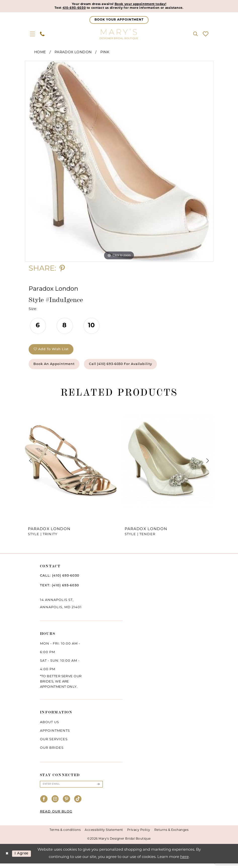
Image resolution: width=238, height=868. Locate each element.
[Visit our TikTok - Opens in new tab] (78, 804)
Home (40, 53)
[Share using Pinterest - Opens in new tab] (62, 270)
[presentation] (71, 464)
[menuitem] (32, 35)
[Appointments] (119, 21)
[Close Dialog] (7, 858)
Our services (54, 743)
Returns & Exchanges (172, 835)
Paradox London (73, 53)
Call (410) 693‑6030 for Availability (131, 367)
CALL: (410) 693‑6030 (60, 579)
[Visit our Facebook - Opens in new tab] (44, 804)
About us (50, 726)
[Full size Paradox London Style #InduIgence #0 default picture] (119, 162)
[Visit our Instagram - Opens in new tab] (55, 804)
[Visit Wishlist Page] (206, 35)
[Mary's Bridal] (119, 35)
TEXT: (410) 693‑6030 (60, 589)
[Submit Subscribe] (98, 788)
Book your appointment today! (144, 4)
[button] (32, 35)
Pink (105, 53)
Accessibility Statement (104, 835)
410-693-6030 (67, 8)
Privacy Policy (139, 835)
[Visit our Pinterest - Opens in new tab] (67, 804)
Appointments (55, 735)
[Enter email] (71, 788)
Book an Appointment (57, 367)
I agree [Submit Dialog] (23, 858)
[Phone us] (42, 35)
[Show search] (196, 35)
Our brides (52, 752)
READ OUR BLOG (56, 816)
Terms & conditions (65, 835)
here (184, 862)
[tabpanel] (119, 162)
